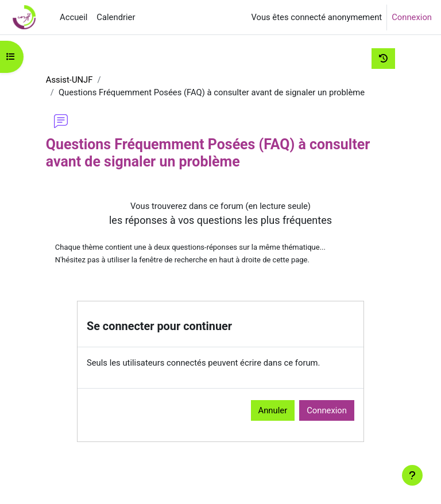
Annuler (273, 410)
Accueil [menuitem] (73, 17)
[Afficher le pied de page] (412, 475)
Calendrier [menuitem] (116, 17)
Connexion (412, 17)
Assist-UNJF (69, 80)
